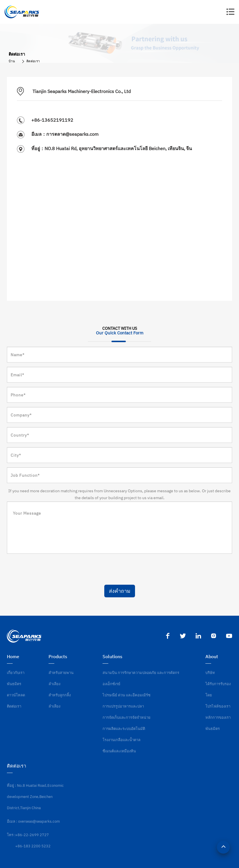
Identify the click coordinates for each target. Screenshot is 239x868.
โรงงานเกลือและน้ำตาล (122, 740)
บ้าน (12, 61)
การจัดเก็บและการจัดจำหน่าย (127, 717)
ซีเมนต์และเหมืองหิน (119, 751)
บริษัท (210, 673)
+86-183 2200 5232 (33, 846)
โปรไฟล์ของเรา (218, 706)
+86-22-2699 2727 (32, 835)
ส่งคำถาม (120, 591)
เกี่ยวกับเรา (16, 673)
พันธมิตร (14, 684)
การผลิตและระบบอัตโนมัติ (124, 729)
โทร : (11, 835)
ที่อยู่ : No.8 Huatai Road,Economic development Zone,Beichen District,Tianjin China (35, 797)
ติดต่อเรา (33, 61)
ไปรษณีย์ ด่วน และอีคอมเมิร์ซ (127, 695)
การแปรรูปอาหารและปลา (123, 706)
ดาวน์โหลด (16, 695)
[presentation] (51, 569)
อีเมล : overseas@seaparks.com (33, 821)
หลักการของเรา (218, 717)
